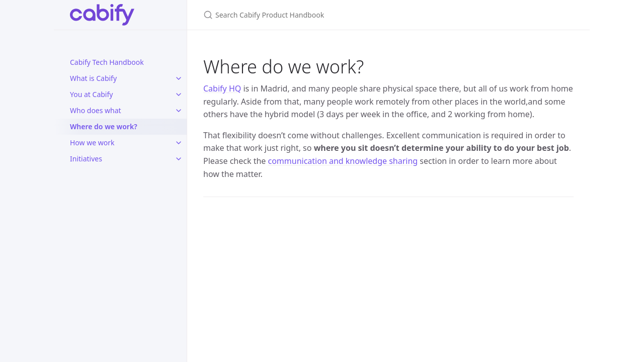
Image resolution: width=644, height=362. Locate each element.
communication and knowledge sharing (343, 161)
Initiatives (86, 159)
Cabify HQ (222, 88)
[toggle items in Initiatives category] (179, 159)
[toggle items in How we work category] (179, 143)
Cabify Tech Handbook (107, 62)
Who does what (96, 110)
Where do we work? (104, 126)
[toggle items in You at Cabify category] (179, 95)
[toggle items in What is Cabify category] (179, 78)
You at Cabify (91, 94)
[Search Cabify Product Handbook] (322, 15)
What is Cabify (93, 78)
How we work (92, 143)
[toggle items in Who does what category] (179, 111)
